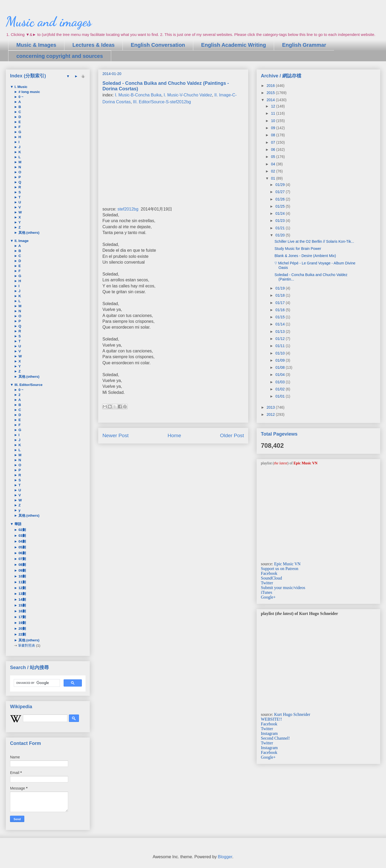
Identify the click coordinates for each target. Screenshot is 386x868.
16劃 (22, 611)
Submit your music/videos (283, 588)
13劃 (22, 594)
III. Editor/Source (28, 385)
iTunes (267, 592)
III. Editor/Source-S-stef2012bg (162, 102)
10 (273, 121)
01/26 (281, 199)
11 (273, 113)
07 (273, 142)
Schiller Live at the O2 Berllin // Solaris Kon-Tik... (314, 241)
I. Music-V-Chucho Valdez (188, 95)
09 (273, 128)
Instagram (269, 733)
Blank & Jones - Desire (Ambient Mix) (305, 256)
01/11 (281, 346)
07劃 (22, 559)
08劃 (22, 565)
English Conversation (158, 45)
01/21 (281, 228)
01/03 (281, 382)
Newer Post (116, 435)
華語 (17, 524)
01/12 (281, 339)
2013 (271, 407)
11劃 (22, 582)
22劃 (22, 634)
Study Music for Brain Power (298, 249)
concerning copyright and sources (60, 56)
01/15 (281, 317)
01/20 (281, 235)
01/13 (281, 332)
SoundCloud (271, 578)
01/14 (281, 324)
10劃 (22, 576)
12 (273, 106)
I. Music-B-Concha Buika (138, 95)
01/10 (281, 353)
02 (273, 171)
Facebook (269, 573)
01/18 (281, 295)
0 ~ (20, 97)
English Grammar (304, 45)
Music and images (49, 22)
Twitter (267, 583)
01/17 (281, 303)
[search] (36, 683)
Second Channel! (275, 738)
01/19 (281, 288)
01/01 (281, 396)
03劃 (22, 536)
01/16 (281, 310)
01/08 (281, 367)
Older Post (232, 435)
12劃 (22, 588)
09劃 (22, 570)
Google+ (268, 597)
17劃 (22, 617)
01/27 (281, 192)
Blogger (225, 857)
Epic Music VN (287, 564)
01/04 (281, 375)
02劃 (22, 530)
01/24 (281, 213)
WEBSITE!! (271, 719)
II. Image (21, 241)
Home (174, 435)
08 (273, 135)
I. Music (20, 87)
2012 (271, 414)
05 (273, 157)
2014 (271, 100)
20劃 (22, 629)
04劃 (22, 541)
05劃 (22, 547)
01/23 (281, 221)
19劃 (22, 623)
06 (273, 150)
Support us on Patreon (280, 569)
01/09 (281, 360)
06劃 (22, 553)
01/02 (281, 389)
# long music (29, 92)
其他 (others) (28, 233)
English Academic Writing (234, 45)
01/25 (281, 206)
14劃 (22, 599)
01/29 (281, 185)
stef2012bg (128, 209)
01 (273, 178)
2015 (271, 93)
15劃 (22, 605)
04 (273, 164)
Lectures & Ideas (93, 45)
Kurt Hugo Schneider (292, 714)
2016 (271, 86)
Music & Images (36, 45)
